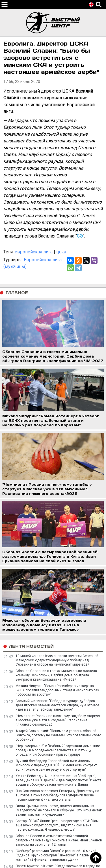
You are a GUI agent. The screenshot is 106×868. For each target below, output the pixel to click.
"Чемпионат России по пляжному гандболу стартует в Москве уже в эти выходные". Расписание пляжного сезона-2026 (58, 720)
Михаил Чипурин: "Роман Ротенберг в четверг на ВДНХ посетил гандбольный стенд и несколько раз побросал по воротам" (57, 690)
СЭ (80, 236)
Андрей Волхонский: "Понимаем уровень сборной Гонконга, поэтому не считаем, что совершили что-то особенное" (58, 735)
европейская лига (34, 252)
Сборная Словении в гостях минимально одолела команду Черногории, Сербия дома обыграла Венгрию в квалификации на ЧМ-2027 (56, 675)
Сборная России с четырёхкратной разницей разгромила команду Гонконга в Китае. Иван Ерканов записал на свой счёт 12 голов (59, 840)
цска (61, 252)
